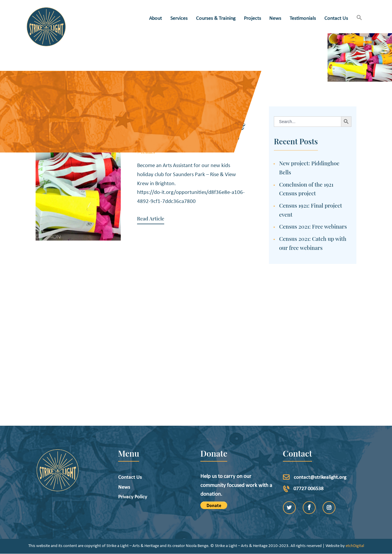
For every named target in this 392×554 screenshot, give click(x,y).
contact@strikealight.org (320, 477)
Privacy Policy (133, 497)
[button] (359, 18)
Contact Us (130, 477)
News (124, 487)
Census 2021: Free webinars (313, 226)
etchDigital (355, 546)
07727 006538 (308, 489)
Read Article (150, 219)
